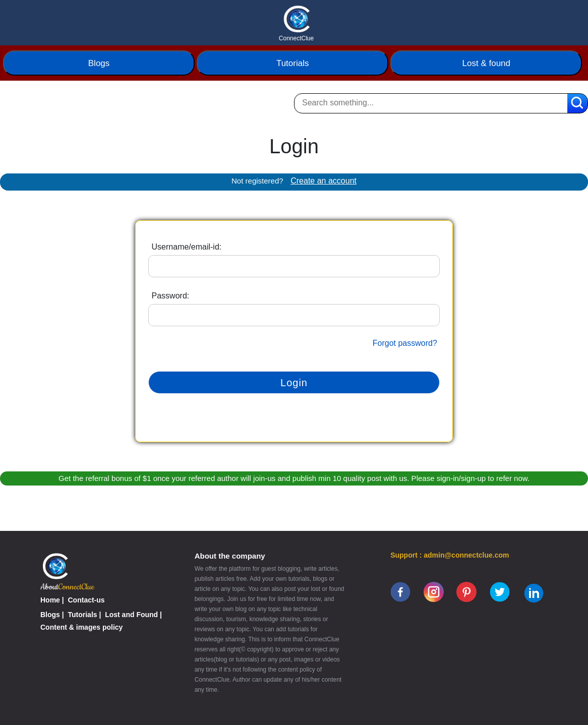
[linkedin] (534, 593)
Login (294, 383)
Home (50, 600)
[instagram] (434, 591)
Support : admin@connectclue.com (450, 555)
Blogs (99, 63)
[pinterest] (466, 591)
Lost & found (486, 63)
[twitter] (500, 591)
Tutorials (293, 63)
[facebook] (400, 591)
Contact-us (86, 600)
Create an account (324, 181)
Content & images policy (81, 627)
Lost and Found (131, 615)
